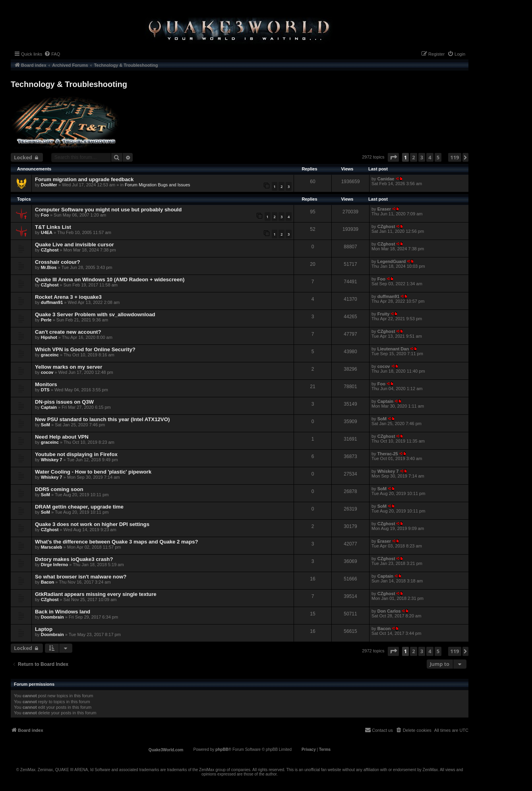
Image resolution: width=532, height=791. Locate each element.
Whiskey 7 (52, 460)
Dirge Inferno (54, 565)
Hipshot (49, 337)
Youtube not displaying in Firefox (76, 454)
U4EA (47, 232)
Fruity (384, 314)
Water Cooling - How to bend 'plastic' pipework (93, 472)
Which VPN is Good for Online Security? (85, 349)
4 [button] (430, 157)
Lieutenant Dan (393, 349)
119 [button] (455, 157)
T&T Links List (53, 227)
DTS (45, 390)
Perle (46, 320)
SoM (45, 425)
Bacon (48, 582)
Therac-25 (388, 454)
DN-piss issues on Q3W (64, 402)
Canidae (386, 179)
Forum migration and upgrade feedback (84, 179)
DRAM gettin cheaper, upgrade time (79, 507)
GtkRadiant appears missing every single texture (96, 594)
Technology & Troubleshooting (69, 84)
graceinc (50, 355)
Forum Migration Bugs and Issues (157, 185)
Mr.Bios (49, 267)
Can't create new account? (68, 332)
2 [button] (413, 157)
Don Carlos (389, 611)
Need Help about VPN (62, 437)
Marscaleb (52, 547)
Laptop (44, 629)
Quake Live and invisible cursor (74, 245)
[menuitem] (52, 54)
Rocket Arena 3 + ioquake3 (68, 297)
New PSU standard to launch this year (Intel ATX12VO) (102, 419)
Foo (45, 215)
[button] (393, 157)
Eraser (384, 209)
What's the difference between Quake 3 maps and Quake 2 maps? (117, 542)
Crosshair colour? (58, 262)
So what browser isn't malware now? (81, 577)
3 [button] (422, 157)
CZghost (386, 226)
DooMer (49, 185)
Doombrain (52, 617)
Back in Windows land (63, 612)
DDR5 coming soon (59, 489)
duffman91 (52, 302)
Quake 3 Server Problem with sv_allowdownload (95, 314)
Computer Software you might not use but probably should (108, 210)
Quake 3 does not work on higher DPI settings (92, 524)
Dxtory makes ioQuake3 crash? (74, 559)
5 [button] (438, 157)
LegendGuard (392, 261)
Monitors (46, 384)
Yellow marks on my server (69, 367)
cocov (47, 372)
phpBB (222, 749)
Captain (49, 407)
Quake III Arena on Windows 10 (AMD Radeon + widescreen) (110, 279)
